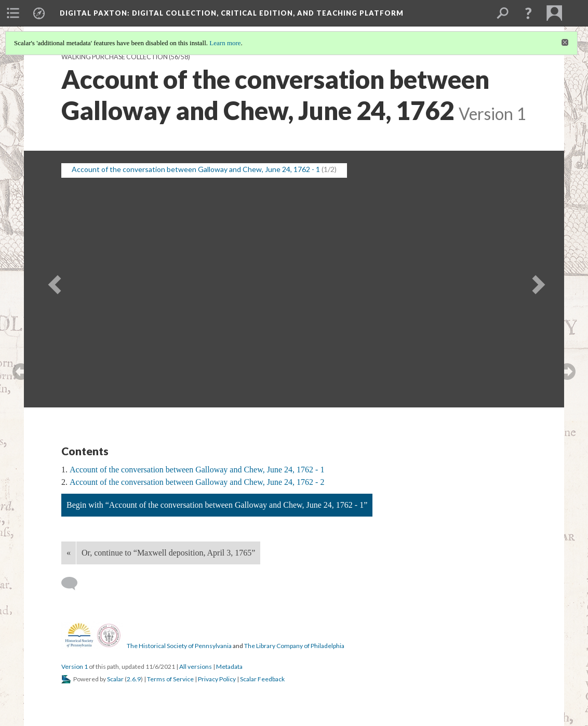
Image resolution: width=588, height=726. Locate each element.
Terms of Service (170, 679)
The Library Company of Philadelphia (294, 646)
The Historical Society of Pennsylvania (179, 646)
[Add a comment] (74, 584)
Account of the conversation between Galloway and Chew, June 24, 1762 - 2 (197, 482)
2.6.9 (134, 679)
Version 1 (75, 666)
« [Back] (69, 553)
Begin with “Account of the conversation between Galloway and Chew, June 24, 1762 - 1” (217, 505)
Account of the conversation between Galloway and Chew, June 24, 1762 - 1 (197, 470)
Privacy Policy (217, 679)
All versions (196, 666)
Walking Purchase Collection (115, 57)
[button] (528, 13)
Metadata (229, 666)
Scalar (115, 679)
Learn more (225, 43)
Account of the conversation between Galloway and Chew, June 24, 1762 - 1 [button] (196, 169)
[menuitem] (13, 13)
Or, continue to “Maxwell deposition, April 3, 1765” (168, 553)
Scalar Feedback (262, 679)
